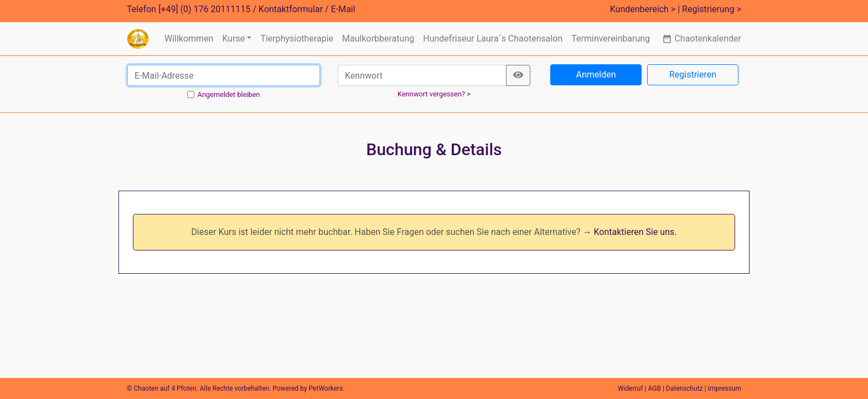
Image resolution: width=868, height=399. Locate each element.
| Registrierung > (709, 9)
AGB (655, 388)
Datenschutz (684, 388)
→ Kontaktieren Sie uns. (630, 232)
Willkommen (189, 39)
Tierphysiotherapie (297, 39)
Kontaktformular (291, 9)
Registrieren (693, 75)
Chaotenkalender (702, 39)
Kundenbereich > (643, 9)
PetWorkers (326, 388)
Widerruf (631, 388)
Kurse (233, 39)
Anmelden (596, 75)
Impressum (725, 388)
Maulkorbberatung (378, 39)
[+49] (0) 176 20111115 (204, 9)
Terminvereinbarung (611, 39)
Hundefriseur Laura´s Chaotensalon (493, 39)
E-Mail (343, 9)
